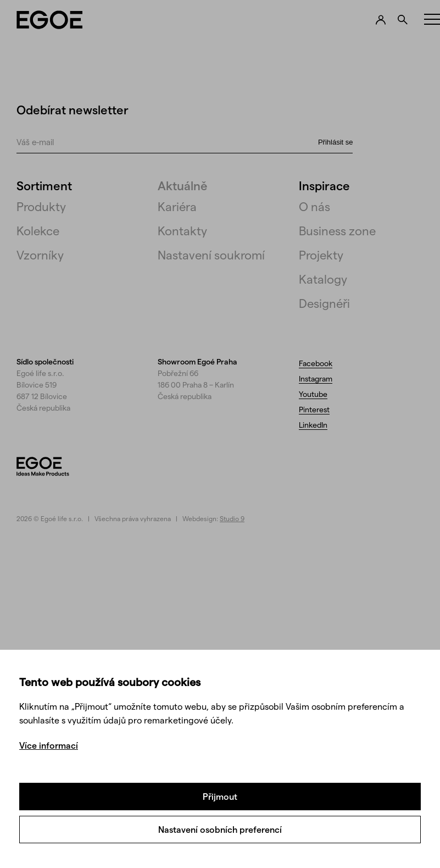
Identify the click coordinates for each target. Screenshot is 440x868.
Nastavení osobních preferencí (220, 829)
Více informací (49, 745)
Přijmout (220, 796)
